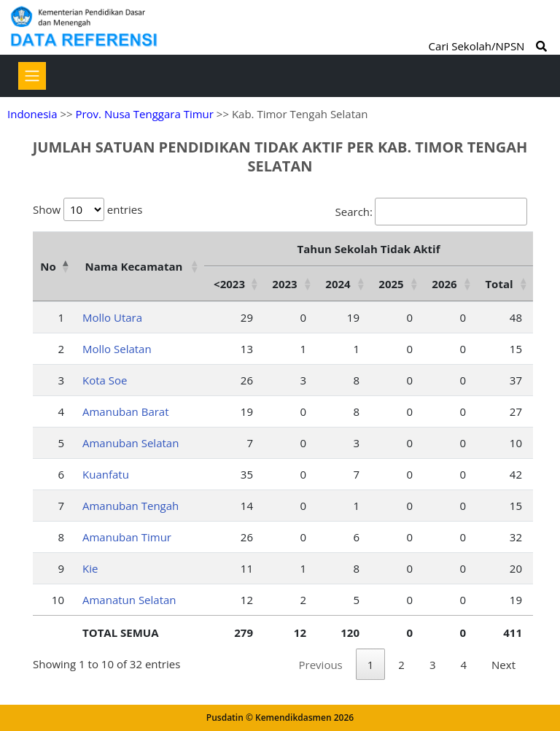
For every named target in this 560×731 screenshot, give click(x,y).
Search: (431, 212)
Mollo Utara (112, 317)
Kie (90, 568)
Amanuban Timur (127, 537)
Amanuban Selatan (131, 443)
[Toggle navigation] (32, 76)
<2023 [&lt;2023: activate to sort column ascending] (229, 284)
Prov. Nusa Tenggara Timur (144, 114)
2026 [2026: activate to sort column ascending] (444, 284)
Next (503, 665)
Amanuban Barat (126, 411)
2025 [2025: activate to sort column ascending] (391, 284)
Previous (321, 665)
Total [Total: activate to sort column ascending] (499, 284)
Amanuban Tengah (131, 506)
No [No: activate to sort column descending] (48, 266)
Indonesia (32, 114)
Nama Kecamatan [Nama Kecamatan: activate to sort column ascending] (134, 266)
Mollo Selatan (117, 349)
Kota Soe (105, 380)
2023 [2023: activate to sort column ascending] (284, 284)
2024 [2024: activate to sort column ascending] (338, 284)
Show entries (87, 209)
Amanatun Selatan (129, 600)
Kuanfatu (106, 474)
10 (58, 600)
